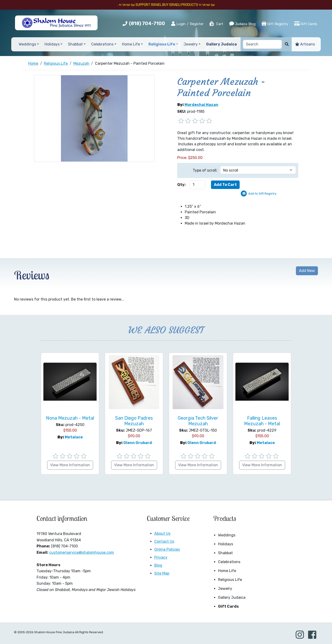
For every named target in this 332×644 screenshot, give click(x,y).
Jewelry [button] (191, 44)
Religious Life (230, 580)
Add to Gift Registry (262, 194)
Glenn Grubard (138, 443)
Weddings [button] (27, 44)
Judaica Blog (242, 24)
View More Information (70, 465)
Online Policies (167, 549)
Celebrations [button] (102, 44)
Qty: (181, 185)
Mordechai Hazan (201, 105)
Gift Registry (275, 24)
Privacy (161, 557)
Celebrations (229, 562)
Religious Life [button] (162, 44)
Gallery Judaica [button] (221, 44)
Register (197, 24)
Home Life (227, 571)
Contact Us (164, 541)
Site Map (162, 573)
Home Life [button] (131, 44)
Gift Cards (306, 24)
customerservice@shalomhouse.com (82, 552)
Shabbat (225, 553)
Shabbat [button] (75, 44)
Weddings (227, 535)
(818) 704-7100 (147, 23)
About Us (162, 533)
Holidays (226, 544)
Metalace (74, 437)
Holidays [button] (52, 44)
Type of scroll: (205, 170)
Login (178, 24)
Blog (158, 565)
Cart (216, 24)
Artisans (305, 44)
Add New (307, 271)
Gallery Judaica (232, 597)
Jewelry (225, 589)
